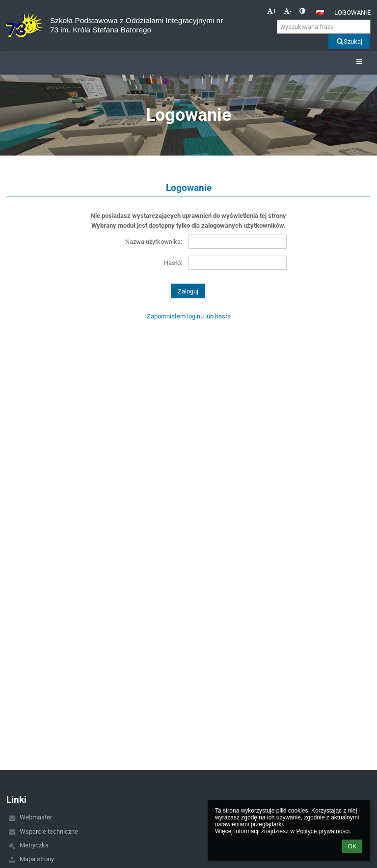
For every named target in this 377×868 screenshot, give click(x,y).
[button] (320, 12)
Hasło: (173, 263)
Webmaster (36, 817)
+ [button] (272, 11)
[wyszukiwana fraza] (324, 27)
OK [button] (352, 846)
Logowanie (352, 13)
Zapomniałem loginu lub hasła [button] (189, 316)
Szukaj (349, 41)
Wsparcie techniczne (49, 831)
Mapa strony (37, 859)
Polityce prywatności (323, 831)
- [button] (288, 11)
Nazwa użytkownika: (154, 242)
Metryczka (34, 845)
